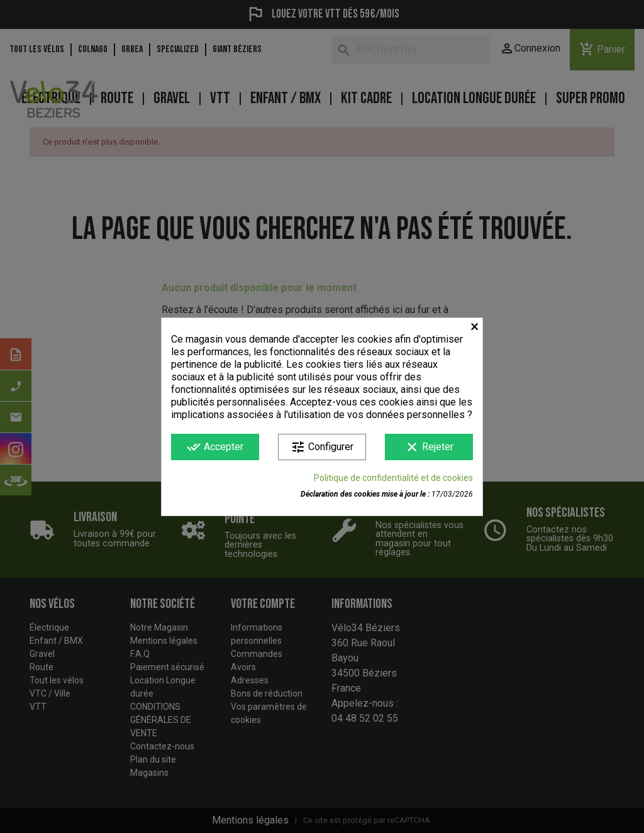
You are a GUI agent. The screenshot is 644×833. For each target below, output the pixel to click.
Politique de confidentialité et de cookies (393, 478)
